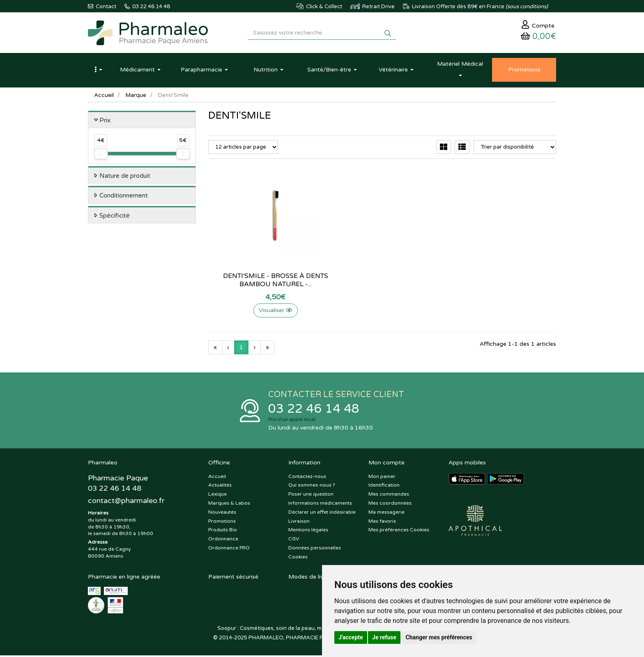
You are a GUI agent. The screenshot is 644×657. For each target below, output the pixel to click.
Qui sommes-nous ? (312, 487)
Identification (384, 487)
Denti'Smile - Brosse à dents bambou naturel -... (262, 281)
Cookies (298, 558)
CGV (294, 541)
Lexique (217, 496)
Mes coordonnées (390, 505)
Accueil (104, 96)
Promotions (222, 523)
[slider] (101, 155)
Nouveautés (222, 514)
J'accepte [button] (351, 637)
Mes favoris (382, 523)
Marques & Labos (229, 505)
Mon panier (382, 478)
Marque (136, 96)
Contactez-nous (307, 478)
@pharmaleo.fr (126, 502)
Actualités (220, 487)
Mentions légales (308, 532)
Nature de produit (125, 177)
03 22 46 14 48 (314, 410)
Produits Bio (223, 532)
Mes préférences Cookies (399, 532)
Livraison (299, 523)
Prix (105, 122)
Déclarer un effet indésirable (322, 514)
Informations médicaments (320, 505)
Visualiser (262, 311)
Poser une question (311, 496)
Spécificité (115, 217)
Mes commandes (389, 496)
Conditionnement (124, 197)
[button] (98, 71)
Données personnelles (315, 549)
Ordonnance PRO (229, 549)
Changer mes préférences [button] (439, 637)
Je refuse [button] (384, 637)
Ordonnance (223, 541)
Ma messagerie (386, 514)
